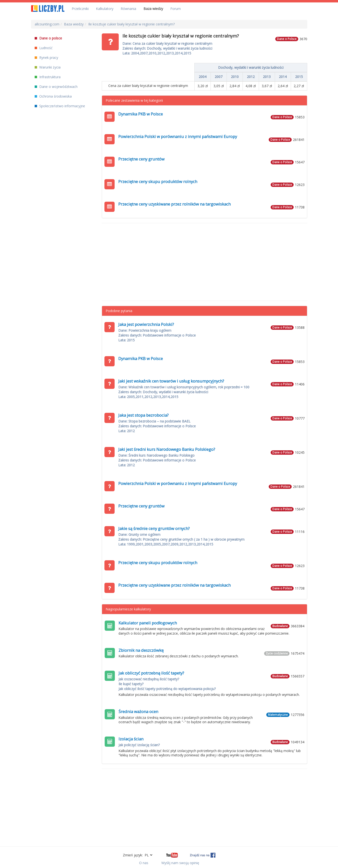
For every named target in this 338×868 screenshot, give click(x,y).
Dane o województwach (56, 87)
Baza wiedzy (153, 9)
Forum (176, 9)
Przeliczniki (80, 9)
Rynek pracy (46, 58)
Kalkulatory (105, 9)
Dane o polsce (48, 38)
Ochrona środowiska (53, 96)
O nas (144, 863)
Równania (128, 9)
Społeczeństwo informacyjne (60, 106)
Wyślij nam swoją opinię (180, 863)
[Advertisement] (204, 262)
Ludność (44, 48)
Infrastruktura (48, 77)
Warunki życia (48, 67)
